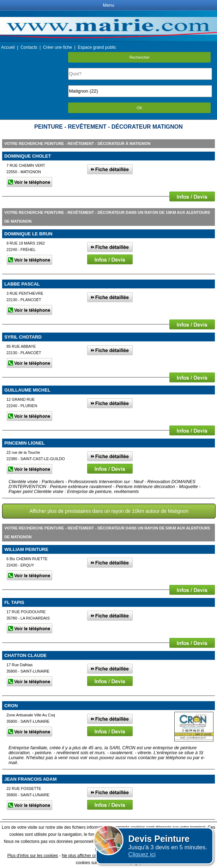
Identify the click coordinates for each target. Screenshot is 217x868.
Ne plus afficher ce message (88, 856)
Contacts (29, 47)
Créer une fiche (58, 47)
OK (139, 108)
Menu (108, 5)
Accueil (8, 47)
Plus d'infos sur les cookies (33, 856)
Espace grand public (97, 47)
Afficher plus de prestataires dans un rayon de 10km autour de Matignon (109, 511)
